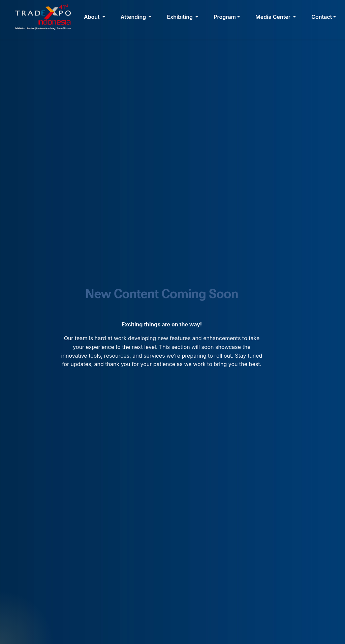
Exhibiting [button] (180, 17)
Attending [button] (134, 17)
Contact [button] (322, 17)
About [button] (92, 17)
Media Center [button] (274, 17)
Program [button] (225, 17)
